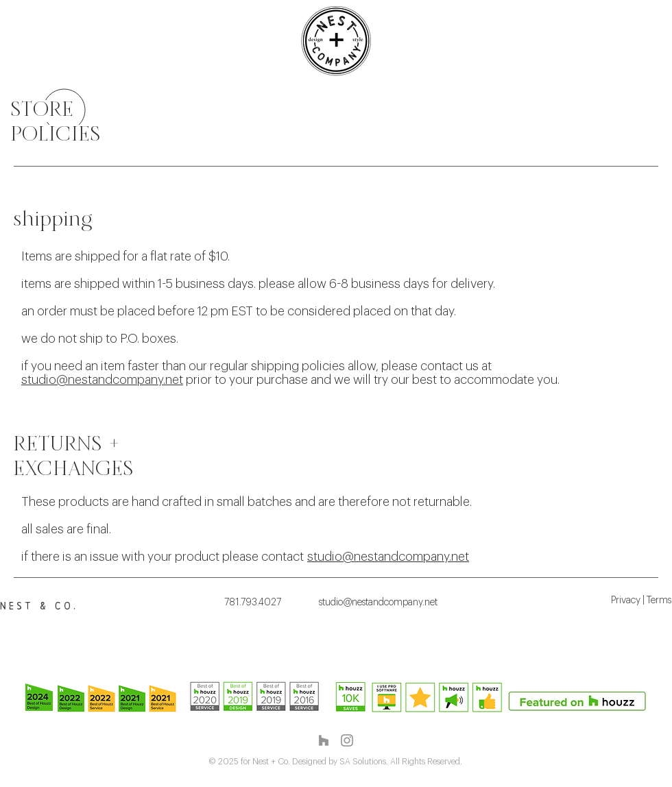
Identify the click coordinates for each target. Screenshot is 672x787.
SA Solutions (363, 762)
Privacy (626, 601)
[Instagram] (347, 740)
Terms (659, 601)
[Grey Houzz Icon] (324, 740)
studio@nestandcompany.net (102, 380)
